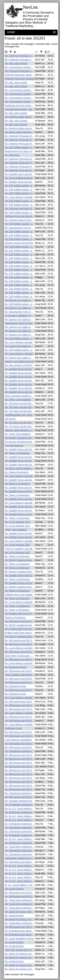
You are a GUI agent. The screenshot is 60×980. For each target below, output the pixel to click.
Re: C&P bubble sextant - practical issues (25, 147)
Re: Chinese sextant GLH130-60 (21, 220)
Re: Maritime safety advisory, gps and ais (25, 117)
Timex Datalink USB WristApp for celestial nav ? (29, 675)
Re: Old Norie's (12, 155)
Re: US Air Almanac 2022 (17, 522)
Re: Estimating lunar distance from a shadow (27, 862)
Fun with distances (14, 445)
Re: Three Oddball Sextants (19, 178)
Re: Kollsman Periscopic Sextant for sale (25, 56)
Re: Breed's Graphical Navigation (21, 438)
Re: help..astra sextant (16, 63)
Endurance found (13, 728)
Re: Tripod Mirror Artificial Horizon (22, 847)
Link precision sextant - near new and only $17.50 (29, 109)
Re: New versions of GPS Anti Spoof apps (26, 365)
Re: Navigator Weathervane (19, 801)
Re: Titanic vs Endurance (17, 453)
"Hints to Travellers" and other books (23, 549)
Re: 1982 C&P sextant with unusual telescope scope (31, 912)
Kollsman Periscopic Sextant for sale (23, 75)
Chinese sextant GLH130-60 (19, 243)
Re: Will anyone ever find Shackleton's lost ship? (29, 621)
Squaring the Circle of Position (20, 323)
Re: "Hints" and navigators (18, 400)
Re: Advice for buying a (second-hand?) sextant (28, 919)
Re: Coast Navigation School (19, 938)
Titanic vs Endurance (15, 617)
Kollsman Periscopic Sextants (20, 79)
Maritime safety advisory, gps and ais (23, 430)
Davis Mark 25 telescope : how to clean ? (25, 656)
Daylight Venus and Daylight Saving (23, 595)
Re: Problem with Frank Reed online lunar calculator (31, 614)
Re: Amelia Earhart (14, 889)
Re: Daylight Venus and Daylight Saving (25, 174)
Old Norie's (10, 419)
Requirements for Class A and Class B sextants (28, 151)
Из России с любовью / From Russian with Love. (29, 316)
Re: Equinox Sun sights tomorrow (21, 300)
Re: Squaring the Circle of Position (22, 228)
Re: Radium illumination (17, 472)
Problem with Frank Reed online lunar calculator (29, 633)
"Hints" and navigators (16, 530)
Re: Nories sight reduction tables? (22, 132)
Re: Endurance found (15, 667)
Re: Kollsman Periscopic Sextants (22, 60)
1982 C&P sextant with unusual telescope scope (29, 950)
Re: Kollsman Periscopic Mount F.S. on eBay (27, 136)
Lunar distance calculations (18, 740)
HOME (11, 32)
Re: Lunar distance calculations (20, 197)
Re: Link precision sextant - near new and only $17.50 (32, 67)
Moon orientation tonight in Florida (22, 396)
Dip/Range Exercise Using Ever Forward (25, 105)
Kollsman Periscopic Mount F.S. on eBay (25, 216)
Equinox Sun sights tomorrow (19, 361)
